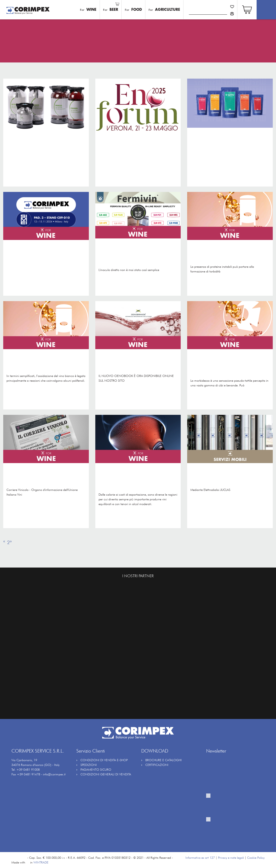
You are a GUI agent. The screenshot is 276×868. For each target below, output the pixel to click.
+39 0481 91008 (28, 769)
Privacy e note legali (231, 858)
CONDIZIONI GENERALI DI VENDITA (106, 774)
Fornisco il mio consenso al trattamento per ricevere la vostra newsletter (235, 806)
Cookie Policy (256, 858)
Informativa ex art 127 (200, 858)
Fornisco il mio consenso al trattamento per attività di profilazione (233, 829)
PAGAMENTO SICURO (96, 769)
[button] (247, 9)
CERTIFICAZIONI (157, 765)
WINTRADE (41, 862)
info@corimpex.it (54, 774)
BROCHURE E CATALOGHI (164, 760)
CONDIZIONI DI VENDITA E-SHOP (104, 760)
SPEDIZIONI (89, 765)
